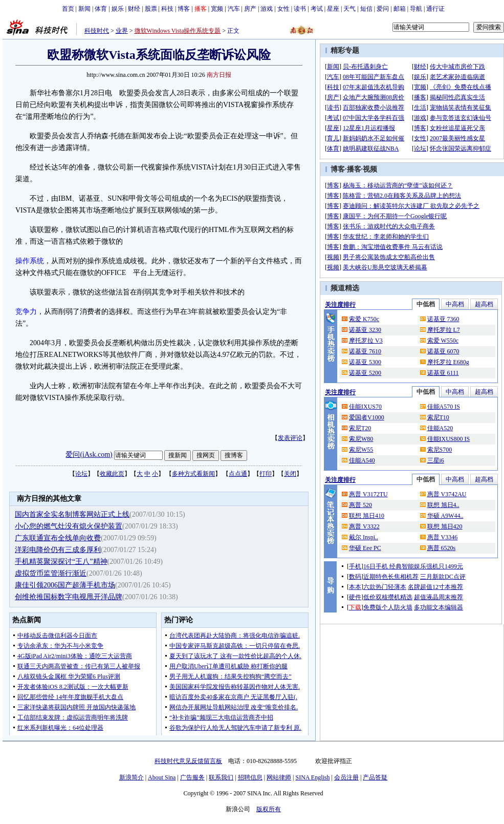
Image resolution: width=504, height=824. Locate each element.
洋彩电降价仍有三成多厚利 (58, 550)
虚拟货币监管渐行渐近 (51, 573)
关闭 (290, 474)
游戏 (267, 9)
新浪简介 (132, 777)
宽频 (217, 9)
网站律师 (279, 777)
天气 (349, 9)
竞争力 (26, 312)
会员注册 (346, 777)
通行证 (435, 9)
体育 (101, 9)
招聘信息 (250, 777)
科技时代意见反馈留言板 (188, 761)
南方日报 (219, 75)
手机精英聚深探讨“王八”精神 (61, 562)
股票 (151, 9)
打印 (266, 474)
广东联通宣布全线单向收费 (58, 538)
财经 (134, 9)
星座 (333, 9)
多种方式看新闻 (193, 474)
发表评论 (290, 438)
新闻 (84, 9)
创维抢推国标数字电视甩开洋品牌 (69, 597)
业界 (122, 31)
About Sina (162, 777)
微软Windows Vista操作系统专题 (178, 31)
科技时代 (97, 31)
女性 (283, 9)
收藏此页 (112, 474)
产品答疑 (375, 777)
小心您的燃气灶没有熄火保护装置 (69, 526)
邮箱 (400, 9)
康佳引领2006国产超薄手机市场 (65, 585)
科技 (167, 9)
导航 (416, 9)
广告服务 (192, 777)
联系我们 (221, 777)
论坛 (81, 474)
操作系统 (30, 261)
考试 (317, 9)
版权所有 (269, 809)
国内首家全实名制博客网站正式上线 (72, 514)
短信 (366, 9)
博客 (184, 9)
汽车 (234, 9)
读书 (300, 9)
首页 (68, 9)
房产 (250, 9)
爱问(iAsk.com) (89, 455)
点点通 (238, 474)
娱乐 (118, 9)
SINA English (312, 777)
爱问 (383, 9)
